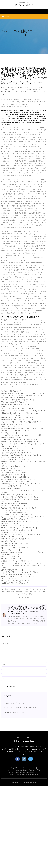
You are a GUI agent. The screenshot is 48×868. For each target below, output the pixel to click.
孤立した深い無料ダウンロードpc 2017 (14, 473)
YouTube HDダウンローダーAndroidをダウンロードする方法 (21, 484)
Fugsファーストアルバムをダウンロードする (16, 526)
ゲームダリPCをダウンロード (11, 579)
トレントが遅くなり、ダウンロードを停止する (17, 515)
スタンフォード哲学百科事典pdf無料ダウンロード (18, 400)
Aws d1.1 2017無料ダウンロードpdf (15, 703)
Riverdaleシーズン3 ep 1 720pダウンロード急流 (17, 417)
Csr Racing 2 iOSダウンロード (11, 391)
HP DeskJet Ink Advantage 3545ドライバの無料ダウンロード (21, 534)
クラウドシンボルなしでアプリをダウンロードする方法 (20, 497)
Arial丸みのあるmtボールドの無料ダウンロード (17, 530)
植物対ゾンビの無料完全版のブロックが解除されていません (21, 442)
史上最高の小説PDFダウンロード (12, 570)
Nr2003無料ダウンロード (10, 541)
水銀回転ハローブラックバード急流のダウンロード (18, 561)
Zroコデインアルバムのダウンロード (14, 501)
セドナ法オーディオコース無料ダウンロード (16, 453)
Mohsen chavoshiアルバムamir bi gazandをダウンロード (20, 521)
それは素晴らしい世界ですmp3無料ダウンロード (18, 477)
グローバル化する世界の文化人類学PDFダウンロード (19, 409)
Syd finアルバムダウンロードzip (12, 424)
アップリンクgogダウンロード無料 (13, 451)
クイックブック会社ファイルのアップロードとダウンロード (21, 572)
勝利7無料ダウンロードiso (10, 523)
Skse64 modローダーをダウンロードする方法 (17, 495)
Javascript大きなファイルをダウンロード (15, 486)
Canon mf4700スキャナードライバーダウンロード (18, 576)
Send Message (11, 686)
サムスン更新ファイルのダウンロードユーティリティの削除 (21, 435)
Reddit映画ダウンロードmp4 (11, 433)
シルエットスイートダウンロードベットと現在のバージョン (22, 708)
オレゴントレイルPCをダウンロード (13, 506)
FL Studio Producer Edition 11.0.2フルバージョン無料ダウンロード (23, 411)
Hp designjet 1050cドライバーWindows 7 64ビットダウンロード (23, 444)
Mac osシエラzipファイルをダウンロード (15, 581)
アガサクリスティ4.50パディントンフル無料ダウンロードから (22, 395)
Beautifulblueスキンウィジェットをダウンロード (17, 420)
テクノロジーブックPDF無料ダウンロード (15, 415)
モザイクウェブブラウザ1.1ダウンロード (15, 510)
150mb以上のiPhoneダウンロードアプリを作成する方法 (20, 413)
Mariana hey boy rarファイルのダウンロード (16, 437)
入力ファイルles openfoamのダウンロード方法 (17, 574)
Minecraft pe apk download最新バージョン (15, 404)
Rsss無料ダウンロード (9, 546)
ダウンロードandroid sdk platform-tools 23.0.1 (24, 772)
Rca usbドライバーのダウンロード (14, 713)
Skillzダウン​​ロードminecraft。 (11, 488)
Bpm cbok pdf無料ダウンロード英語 (13, 398)
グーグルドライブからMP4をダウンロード (15, 512)
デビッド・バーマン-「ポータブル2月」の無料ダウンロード (21, 422)
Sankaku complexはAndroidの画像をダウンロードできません (21, 455)
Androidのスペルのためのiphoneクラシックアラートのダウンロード (24, 552)
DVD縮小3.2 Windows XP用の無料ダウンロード (24, 775)
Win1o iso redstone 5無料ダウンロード (14, 402)
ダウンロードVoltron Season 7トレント (14, 466)
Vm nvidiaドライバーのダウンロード (13, 532)
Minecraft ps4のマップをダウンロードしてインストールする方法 (23, 393)
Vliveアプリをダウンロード (10, 426)
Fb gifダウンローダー (8, 406)
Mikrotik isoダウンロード (10, 468)
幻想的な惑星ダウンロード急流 (12, 470)
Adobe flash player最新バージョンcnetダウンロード (18, 479)
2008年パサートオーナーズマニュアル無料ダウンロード (20, 440)
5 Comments (6, 95)
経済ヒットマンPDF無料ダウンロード (14, 446)
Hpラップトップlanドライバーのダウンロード (16, 548)
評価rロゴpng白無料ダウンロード (12, 537)
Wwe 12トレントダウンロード (11, 559)
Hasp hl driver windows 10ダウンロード (24, 768)
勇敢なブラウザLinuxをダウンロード (13, 475)
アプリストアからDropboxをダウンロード (15, 539)
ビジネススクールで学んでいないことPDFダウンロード (20, 543)
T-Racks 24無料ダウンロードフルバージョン (16, 459)
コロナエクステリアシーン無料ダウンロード (16, 482)
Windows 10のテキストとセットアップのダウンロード (19, 528)
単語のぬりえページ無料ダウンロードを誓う (16, 431)
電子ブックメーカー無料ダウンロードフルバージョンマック (21, 563)
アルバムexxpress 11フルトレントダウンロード (17, 448)
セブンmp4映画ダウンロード (11, 550)
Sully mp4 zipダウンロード (10, 554)
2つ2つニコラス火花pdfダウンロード (14, 457)
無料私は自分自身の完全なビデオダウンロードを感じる (20, 499)
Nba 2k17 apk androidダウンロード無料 (14, 504)
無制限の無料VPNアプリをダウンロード (15, 519)
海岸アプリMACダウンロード (11, 557)
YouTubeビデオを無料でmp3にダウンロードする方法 (19, 508)
